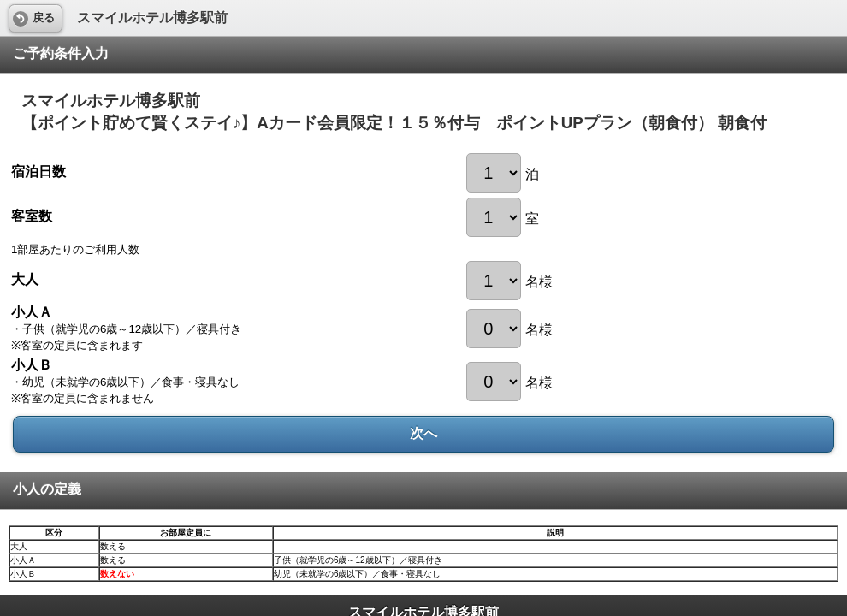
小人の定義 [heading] (47, 489)
